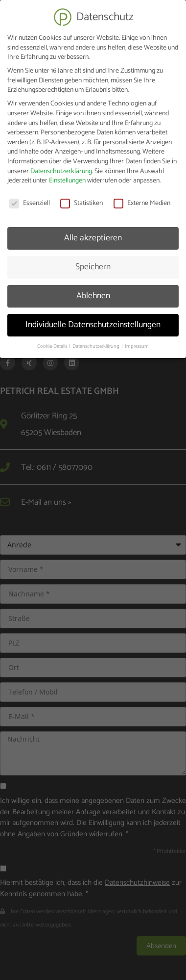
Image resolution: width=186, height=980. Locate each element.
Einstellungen (67, 177)
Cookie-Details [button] (53, 342)
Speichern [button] (93, 263)
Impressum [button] (137, 342)
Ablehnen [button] (93, 292)
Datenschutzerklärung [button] (96, 342)
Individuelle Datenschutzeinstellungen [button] (93, 321)
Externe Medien (142, 200)
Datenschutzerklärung (61, 168)
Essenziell (30, 200)
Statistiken (81, 200)
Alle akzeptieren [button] (93, 234)
